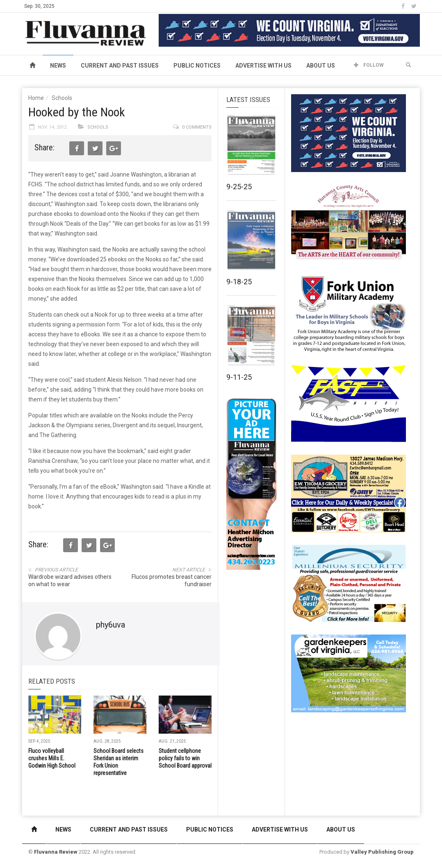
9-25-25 (239, 187)
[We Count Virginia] (289, 30)
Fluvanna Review (56, 852)
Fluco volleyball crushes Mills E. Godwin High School (52, 758)
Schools (62, 98)
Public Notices (197, 66)
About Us (321, 66)
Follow (369, 65)
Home (36, 98)
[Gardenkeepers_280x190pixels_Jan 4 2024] (349, 673)
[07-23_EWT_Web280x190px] (349, 493)
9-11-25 (239, 377)
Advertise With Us (263, 66)
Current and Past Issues (120, 66)
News (58, 66)
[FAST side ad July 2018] (349, 403)
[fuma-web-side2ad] (349, 313)
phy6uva (110, 625)
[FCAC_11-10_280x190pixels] (349, 223)
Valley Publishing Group (382, 852)
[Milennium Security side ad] (349, 583)
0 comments (197, 127)
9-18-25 (239, 282)
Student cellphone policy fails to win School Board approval (185, 758)
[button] (408, 65)
